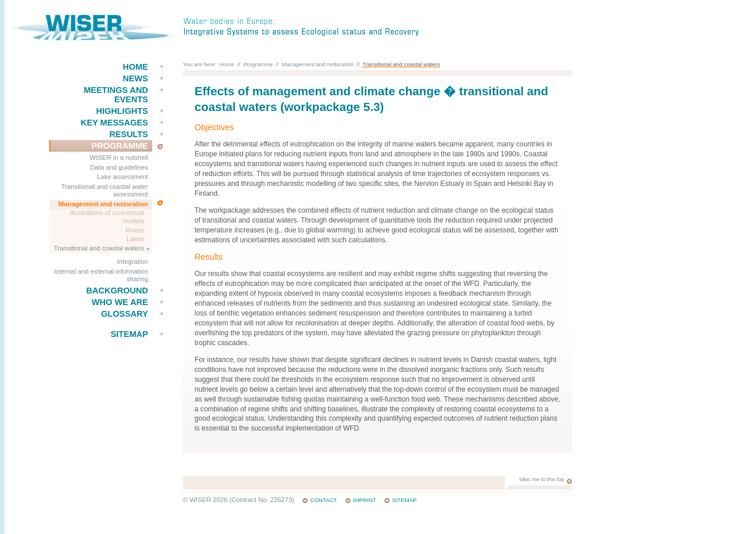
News (135, 78)
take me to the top (542, 479)
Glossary (125, 314)
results (129, 134)
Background (117, 291)
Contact (323, 500)
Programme (120, 146)
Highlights (122, 111)
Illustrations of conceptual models (107, 217)
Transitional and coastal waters (99, 248)
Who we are (120, 302)
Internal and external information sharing (101, 275)
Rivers (135, 230)
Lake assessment (123, 177)
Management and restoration (103, 204)
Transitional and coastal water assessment (105, 191)
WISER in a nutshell (119, 157)
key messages (114, 123)
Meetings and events (116, 95)
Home (135, 67)
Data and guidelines (119, 167)
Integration (133, 261)
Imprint (365, 500)
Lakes (135, 239)
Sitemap (129, 334)
